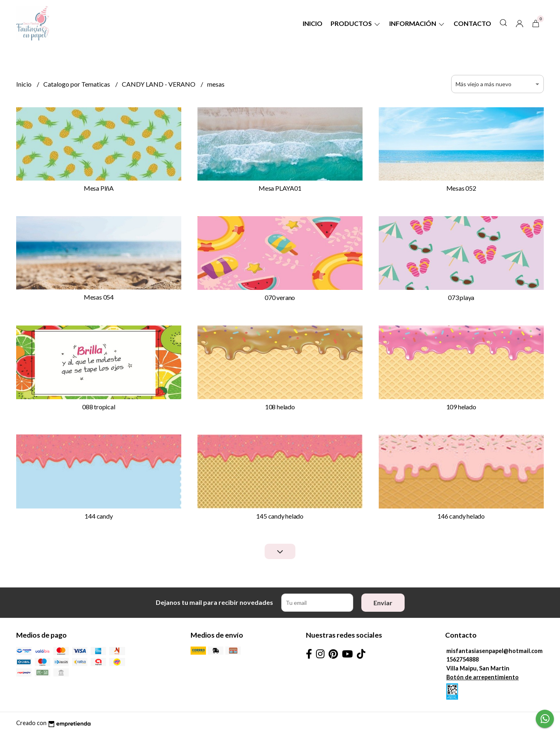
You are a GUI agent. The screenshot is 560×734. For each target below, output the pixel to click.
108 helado (280, 407)
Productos (356, 23)
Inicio (313, 23)
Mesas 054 (99, 297)
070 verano (280, 297)
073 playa (461, 297)
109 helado (461, 407)
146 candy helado (461, 516)
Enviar (383, 603)
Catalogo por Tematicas (77, 84)
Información (417, 23)
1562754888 (462, 659)
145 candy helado (280, 516)
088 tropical (99, 407)
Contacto (472, 23)
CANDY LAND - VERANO (159, 84)
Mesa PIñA (99, 188)
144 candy (99, 516)
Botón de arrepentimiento (483, 677)
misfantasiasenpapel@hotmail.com (494, 651)
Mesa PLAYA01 (280, 188)
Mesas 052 (461, 188)
